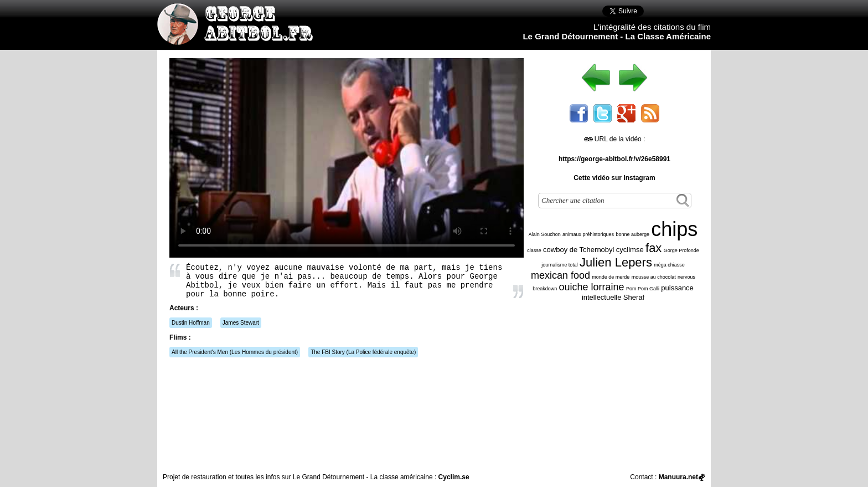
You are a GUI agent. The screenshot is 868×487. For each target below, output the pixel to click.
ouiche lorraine (592, 287)
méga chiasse (669, 265)
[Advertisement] (618, 387)
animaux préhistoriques (588, 234)
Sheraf (634, 297)
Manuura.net (678, 477)
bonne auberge (632, 234)
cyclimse (630, 250)
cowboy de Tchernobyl (578, 250)
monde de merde (611, 277)
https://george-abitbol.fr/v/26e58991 (614, 159)
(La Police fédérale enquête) (363, 352)
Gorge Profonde (681, 250)
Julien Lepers (616, 262)
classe (534, 250)
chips (674, 229)
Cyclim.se (454, 477)
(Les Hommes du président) (235, 352)
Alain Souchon (545, 234)
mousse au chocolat (654, 277)
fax (653, 248)
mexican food (560, 275)
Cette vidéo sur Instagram (614, 178)
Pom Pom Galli (643, 289)
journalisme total (560, 265)
